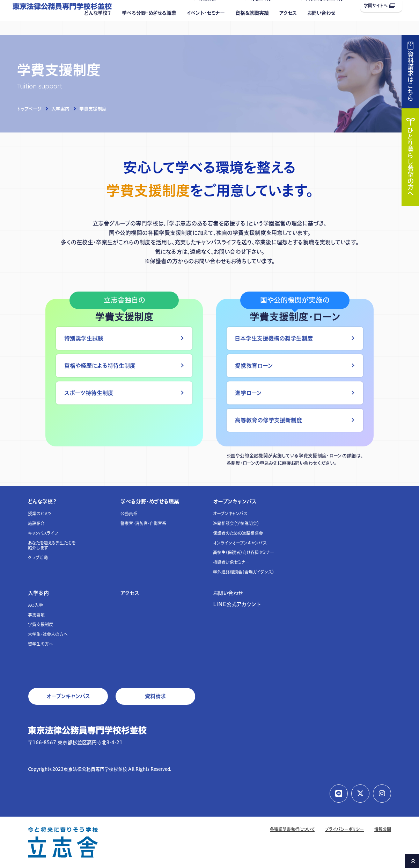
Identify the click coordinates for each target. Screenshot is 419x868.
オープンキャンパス (235, 501)
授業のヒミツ (40, 514)
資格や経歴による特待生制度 (100, 366)
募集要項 (36, 615)
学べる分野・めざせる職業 (149, 27)
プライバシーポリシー (344, 829)
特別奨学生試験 (84, 338)
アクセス (288, 27)
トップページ (29, 109)
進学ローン (248, 393)
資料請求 (155, 696)
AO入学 (35, 605)
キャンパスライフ (43, 533)
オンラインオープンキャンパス (240, 543)
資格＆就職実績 (252, 27)
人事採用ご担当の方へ (327, 13)
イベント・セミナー (206, 27)
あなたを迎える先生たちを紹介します (52, 546)
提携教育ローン (254, 366)
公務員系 (129, 514)
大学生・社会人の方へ (48, 634)
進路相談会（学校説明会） (236, 523)
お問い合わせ (321, 27)
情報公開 (383, 829)
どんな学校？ (98, 27)
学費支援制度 (41, 625)
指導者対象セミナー (231, 562)
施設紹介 (36, 523)
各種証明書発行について (292, 829)
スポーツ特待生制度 (89, 393)
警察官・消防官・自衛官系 (143, 523)
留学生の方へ (41, 644)
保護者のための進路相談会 (238, 533)
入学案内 (60, 109)
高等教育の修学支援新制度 (269, 420)
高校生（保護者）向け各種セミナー (244, 553)
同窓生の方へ (263, 13)
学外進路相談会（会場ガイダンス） (244, 572)
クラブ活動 (38, 558)
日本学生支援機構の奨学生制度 (274, 338)
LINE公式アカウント (237, 604)
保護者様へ (209, 13)
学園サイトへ (380, 6)
